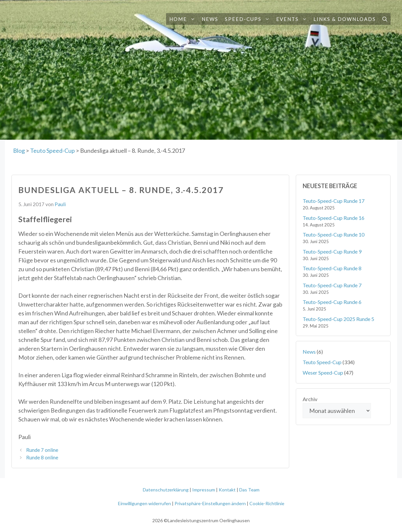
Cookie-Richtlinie (267, 503)
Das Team (249, 490)
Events (293, 19)
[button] (193, 19)
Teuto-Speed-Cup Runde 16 (334, 218)
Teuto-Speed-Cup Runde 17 (334, 201)
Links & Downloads (345, 19)
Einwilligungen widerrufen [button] (144, 503)
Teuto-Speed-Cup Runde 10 (334, 234)
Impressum (204, 490)
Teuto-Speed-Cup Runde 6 (332, 302)
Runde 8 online (42, 457)
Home (184, 19)
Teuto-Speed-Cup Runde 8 (332, 268)
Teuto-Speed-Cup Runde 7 (332, 285)
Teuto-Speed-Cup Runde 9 (332, 251)
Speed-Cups (249, 19)
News (210, 19)
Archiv (310, 399)
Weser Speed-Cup (323, 372)
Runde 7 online (42, 450)
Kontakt (227, 490)
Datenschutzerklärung (166, 490)
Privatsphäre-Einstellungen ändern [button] (210, 503)
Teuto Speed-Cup (322, 362)
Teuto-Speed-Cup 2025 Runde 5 (338, 319)
